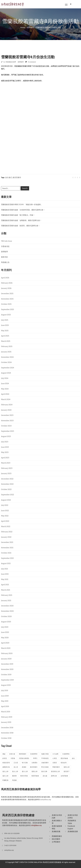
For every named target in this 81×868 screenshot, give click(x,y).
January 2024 (6, 410)
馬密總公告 (5, 262)
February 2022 (7, 532)
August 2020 (6, 622)
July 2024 (5, 378)
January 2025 (6, 352)
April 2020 (5, 643)
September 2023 (7, 431)
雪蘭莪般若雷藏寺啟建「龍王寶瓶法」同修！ (18, 215)
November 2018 (7, 733)
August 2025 (6, 315)
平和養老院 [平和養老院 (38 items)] (45, 758)
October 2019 (6, 675)
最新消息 (4, 257)
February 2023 (7, 468)
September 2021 (7, 558)
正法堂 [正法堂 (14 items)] (16, 763)
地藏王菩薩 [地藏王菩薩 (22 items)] (45, 754)
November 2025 (7, 299)
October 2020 (6, 616)
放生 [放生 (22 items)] (73, 758)
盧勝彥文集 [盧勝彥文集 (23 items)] (6, 767)
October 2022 (6, 489)
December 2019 (7, 664)
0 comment (32, 62)
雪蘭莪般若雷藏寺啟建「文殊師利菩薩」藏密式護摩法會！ (23, 210)
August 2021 (6, 563)
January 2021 (6, 601)
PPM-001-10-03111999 (12, 833)
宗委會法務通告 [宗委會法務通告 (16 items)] (24, 758)
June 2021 (5, 574)
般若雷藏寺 (17, 177)
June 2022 (5, 511)
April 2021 (5, 585)
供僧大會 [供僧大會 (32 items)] (12, 754)
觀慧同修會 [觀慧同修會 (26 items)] (35, 776)
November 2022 (7, 484)
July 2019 (5, 691)
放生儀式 (9, 177)
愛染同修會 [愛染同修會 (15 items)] (64, 758)
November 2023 (7, 421)
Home (23, 27)
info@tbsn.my (46, 800)
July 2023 (5, 442)
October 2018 (6, 738)
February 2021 (7, 595)
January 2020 (6, 659)
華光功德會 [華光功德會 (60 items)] (45, 767)
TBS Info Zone (7, 241)
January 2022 (6, 537)
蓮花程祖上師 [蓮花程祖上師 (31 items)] (55, 771)
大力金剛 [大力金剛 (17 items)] (55, 754)
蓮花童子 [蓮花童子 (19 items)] (67, 771)
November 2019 (7, 669)
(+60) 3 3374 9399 (10, 846)
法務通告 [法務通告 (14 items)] (34, 763)
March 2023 (6, 463)
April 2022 (5, 521)
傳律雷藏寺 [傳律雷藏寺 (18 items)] (23, 754)
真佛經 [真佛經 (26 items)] (24, 767)
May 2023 (5, 452)
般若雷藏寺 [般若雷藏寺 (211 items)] (34, 767)
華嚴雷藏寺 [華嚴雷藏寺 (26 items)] (56, 767)
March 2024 (6, 399)
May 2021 (5, 579)
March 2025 (6, 341)
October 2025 (6, 304)
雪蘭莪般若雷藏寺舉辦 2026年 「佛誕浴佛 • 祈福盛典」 (22, 205)
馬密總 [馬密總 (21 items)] (14, 780)
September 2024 (8, 368)
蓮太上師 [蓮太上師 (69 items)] (15, 771)
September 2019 (7, 680)
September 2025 (7, 309)
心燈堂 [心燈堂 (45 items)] (55, 758)
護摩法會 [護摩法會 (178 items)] (54, 776)
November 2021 (7, 548)
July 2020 (5, 627)
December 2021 (7, 542)
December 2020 (7, 606)
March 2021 (6, 590)
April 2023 (5, 458)
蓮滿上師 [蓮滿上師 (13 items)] (34, 771)
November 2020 (7, 611)
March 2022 (6, 526)
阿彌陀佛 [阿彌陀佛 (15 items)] (5, 780)
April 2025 (5, 336)
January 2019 (6, 722)
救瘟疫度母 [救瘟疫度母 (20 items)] (6, 763)
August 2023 (6, 436)
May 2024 (5, 389)
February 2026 (7, 283)
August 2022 (6, 500)
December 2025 (7, 294)
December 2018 (7, 728)
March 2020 (6, 648)
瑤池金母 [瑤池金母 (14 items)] (64, 763)
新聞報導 (30, 27)
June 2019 (5, 696)
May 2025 (5, 331)
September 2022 (7, 495)
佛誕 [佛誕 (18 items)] (4, 754)
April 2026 (5, 278)
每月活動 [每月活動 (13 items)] (25, 763)
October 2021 (6, 553)
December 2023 (7, 415)
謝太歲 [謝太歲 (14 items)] (45, 776)
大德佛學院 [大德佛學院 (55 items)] (66, 754)
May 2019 (5, 701)
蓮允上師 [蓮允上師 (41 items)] (5, 771)
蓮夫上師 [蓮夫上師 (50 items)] (25, 771)
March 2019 (6, 712)
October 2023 (6, 426)
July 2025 (5, 320)
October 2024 (6, 362)
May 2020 (5, 638)
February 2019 (7, 717)
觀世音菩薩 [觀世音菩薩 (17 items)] (24, 776)
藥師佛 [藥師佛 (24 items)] (14, 776)
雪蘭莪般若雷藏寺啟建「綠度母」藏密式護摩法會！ (20, 226)
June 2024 (5, 384)
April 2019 (5, 706)
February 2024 (7, 405)
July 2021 (4, 569)
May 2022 (5, 516)
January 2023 (6, 473)
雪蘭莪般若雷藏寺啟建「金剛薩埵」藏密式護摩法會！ (21, 220)
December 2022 (7, 479)
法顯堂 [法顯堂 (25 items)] (55, 763)
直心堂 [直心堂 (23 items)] (16, 767)
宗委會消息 (5, 246)
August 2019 (6, 685)
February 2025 (7, 346)
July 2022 (5, 505)
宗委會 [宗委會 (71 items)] (13, 758)
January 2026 (6, 288)
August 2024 (6, 373)
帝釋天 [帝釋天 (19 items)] (35, 758)
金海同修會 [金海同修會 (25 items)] (64, 776)
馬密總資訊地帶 (11, 62)
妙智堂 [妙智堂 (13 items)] (5, 758)
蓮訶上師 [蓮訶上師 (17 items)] (5, 776)
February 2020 (7, 653)
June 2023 (5, 447)
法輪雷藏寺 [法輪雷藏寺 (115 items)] (45, 763)
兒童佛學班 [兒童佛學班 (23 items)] (34, 754)
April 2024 (5, 394)
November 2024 (7, 357)
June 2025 (5, 325)
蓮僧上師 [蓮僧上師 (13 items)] (67, 767)
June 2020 (5, 632)
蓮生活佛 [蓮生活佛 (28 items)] (44, 771)
